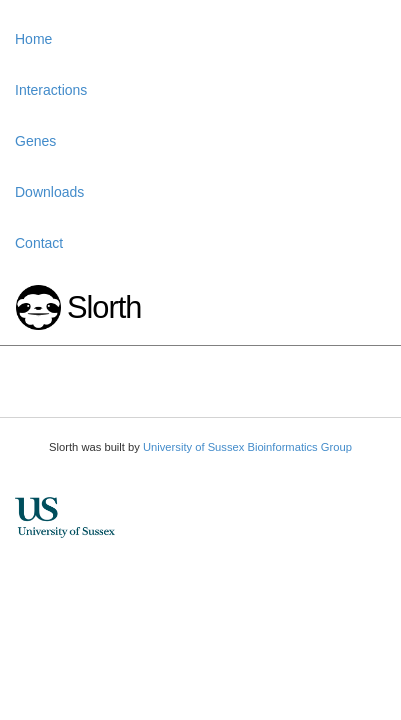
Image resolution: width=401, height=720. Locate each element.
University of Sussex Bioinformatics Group (247, 447)
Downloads (49, 192)
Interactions (51, 90)
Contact (39, 243)
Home (33, 39)
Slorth (104, 307)
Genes (35, 141)
